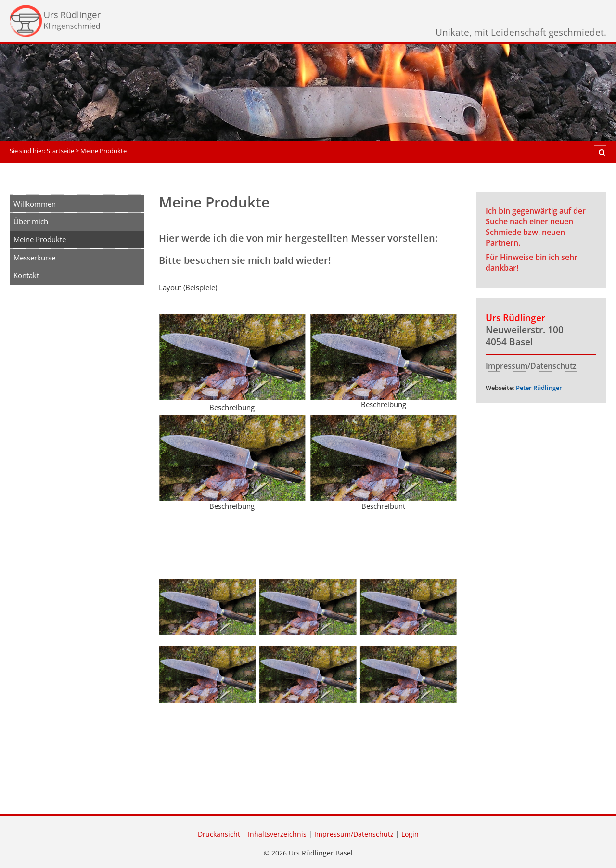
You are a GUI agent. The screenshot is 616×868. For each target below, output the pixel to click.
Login (410, 834)
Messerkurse (34, 258)
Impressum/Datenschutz (531, 366)
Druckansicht (219, 834)
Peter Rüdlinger (539, 388)
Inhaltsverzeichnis (277, 834)
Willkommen (35, 204)
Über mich (31, 221)
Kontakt (26, 275)
